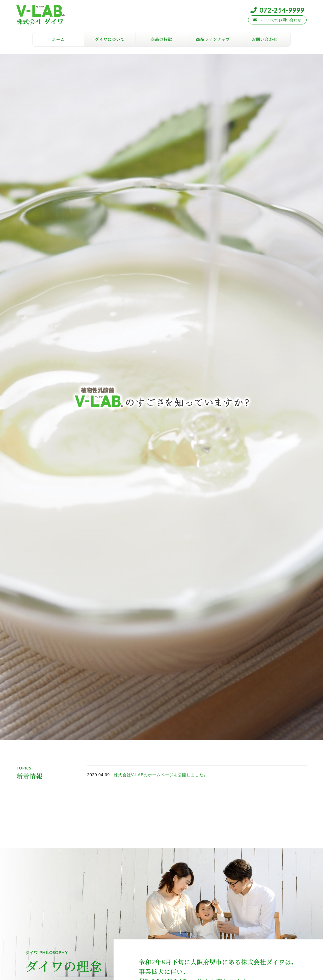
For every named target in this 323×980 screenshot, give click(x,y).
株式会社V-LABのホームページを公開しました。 (160, 775)
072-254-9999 (282, 10)
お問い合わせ (265, 39)
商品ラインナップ (213, 39)
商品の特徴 (161, 39)
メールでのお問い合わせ (280, 20)
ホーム (58, 39)
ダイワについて (110, 39)
